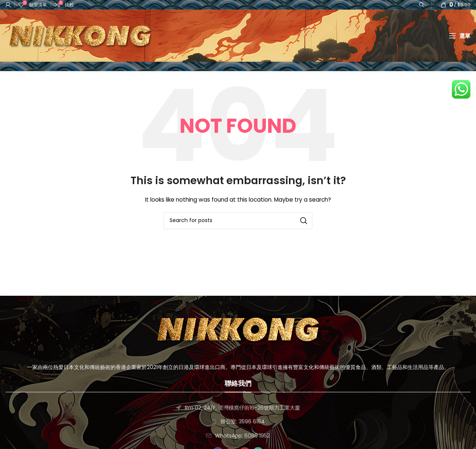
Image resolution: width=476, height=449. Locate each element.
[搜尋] (238, 221)
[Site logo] (80, 35)
